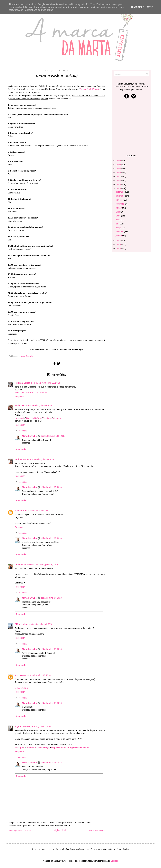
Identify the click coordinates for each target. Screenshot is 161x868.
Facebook (47, 418)
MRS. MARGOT (22, 688)
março (119, 228)
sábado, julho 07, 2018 (51, 487)
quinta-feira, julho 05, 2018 (48, 383)
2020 (119, 181)
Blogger (114, 861)
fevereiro (120, 232)
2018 (119, 188)
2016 (119, 245)
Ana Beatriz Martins (24, 565)
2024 (119, 165)
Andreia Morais (22, 459)
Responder (20, 397)
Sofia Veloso (21, 405)
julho (118, 212)
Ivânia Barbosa (22, 511)
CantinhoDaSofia (34, 418)
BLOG (18, 392)
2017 (119, 241)
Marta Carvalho (29, 436)
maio (118, 220)
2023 (119, 169)
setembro (120, 204)
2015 (119, 248)
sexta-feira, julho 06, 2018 (42, 511)
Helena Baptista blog (25, 383)
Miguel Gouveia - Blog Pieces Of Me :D (70, 748)
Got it (150, 7)
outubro (119, 200)
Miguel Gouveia (22, 726)
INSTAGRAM (41, 392)
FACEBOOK (28, 392)
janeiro (119, 236)
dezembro (120, 192)
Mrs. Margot (21, 675)
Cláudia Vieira (21, 624)
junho (118, 216)
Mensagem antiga (97, 830)
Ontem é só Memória (90, 89)
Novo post (19, 418)
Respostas (23, 431)
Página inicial (60, 830)
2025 (119, 161)
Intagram (57, 418)
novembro (120, 196)
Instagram (20, 748)
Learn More (137, 7)
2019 (119, 184)
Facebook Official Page (38, 748)
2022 (119, 173)
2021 (119, 176)
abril (118, 224)
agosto (119, 208)
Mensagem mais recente (20, 830)
